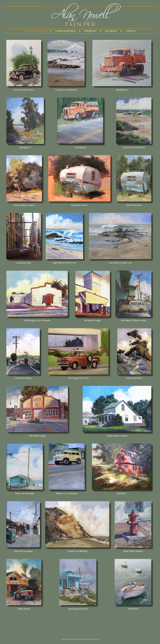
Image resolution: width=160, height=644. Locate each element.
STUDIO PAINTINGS (65, 31)
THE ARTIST (111, 31)
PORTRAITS (90, 31)
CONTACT (131, 31)
